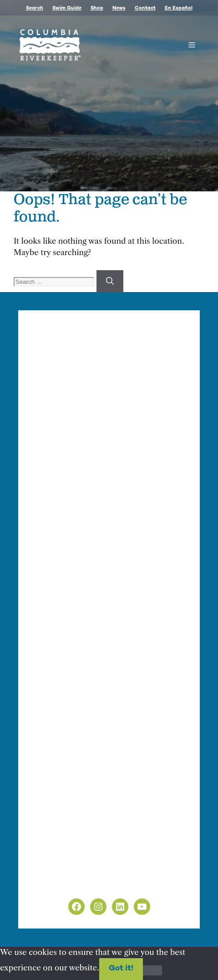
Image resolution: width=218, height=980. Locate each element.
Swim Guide (67, 8)
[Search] (110, 281)
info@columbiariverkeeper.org (96, 478)
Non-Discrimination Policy (81, 883)
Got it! (121, 969)
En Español (179, 8)
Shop (97, 8)
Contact (145, 8)
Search (35, 8)
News (119, 8)
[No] (152, 970)
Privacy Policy (58, 872)
